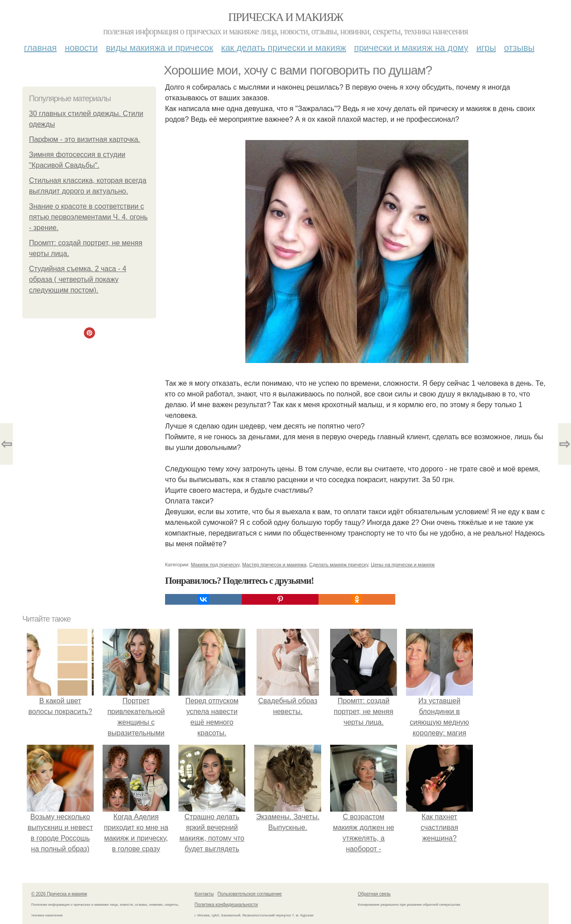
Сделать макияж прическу (339, 565)
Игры (486, 48)
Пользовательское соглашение (250, 894)
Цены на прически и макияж (403, 565)
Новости (81, 48)
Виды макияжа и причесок (159, 48)
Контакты (204, 894)
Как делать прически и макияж (284, 48)
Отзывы (519, 48)
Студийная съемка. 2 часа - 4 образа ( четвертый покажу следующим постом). (78, 279)
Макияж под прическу (215, 565)
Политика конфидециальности (226, 905)
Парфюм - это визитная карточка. (85, 139)
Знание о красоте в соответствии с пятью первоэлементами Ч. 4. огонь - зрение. (88, 217)
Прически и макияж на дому (411, 48)
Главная (40, 48)
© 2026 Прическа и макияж (59, 894)
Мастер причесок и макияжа (274, 565)
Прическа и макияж (286, 17)
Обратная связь (374, 894)
